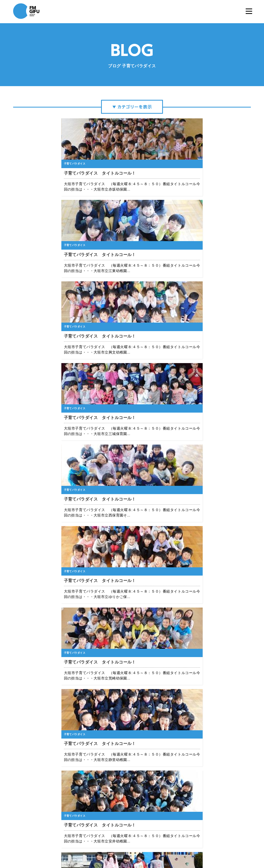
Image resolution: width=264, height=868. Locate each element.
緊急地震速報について (152, 847)
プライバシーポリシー (117, 847)
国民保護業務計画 (184, 847)
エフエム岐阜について (82, 847)
